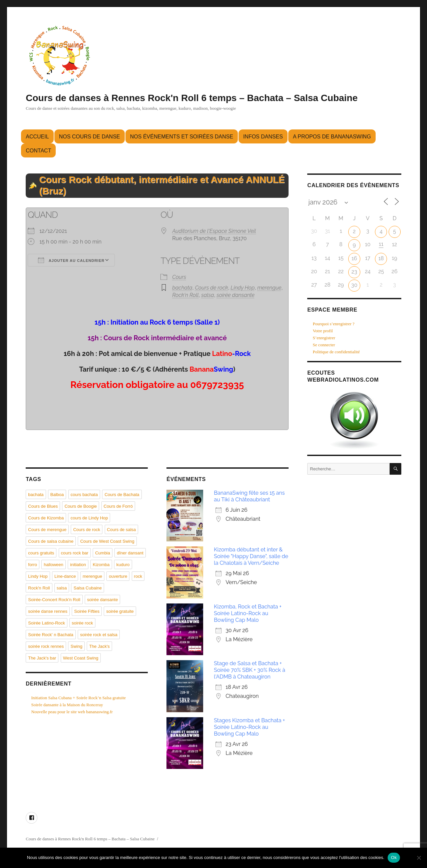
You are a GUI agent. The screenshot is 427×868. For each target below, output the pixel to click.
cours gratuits (41, 553)
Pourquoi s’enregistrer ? (334, 324)
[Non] (419, 858)
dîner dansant (130, 553)
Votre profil (323, 331)
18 (381, 258)
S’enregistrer (324, 338)
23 (354, 272)
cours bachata (84, 495)
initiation (78, 565)
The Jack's (99, 646)
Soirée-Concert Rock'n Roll (54, 600)
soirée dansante (236, 295)
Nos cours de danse (90, 137)
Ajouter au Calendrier (71, 260)
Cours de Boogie (81, 506)
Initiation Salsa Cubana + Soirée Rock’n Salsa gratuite (79, 698)
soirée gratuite (120, 611)
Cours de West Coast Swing (107, 541)
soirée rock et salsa (99, 635)
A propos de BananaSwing (332, 137)
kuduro (123, 565)
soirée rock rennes (46, 646)
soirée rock (82, 623)
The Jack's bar (42, 658)
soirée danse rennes (48, 611)
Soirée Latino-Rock (47, 623)
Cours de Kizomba (46, 518)
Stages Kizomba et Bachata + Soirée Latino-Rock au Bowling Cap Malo (249, 727)
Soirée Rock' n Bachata (51, 635)
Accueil (37, 137)
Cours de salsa (122, 530)
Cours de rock (211, 288)
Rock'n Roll (185, 295)
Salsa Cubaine (88, 588)
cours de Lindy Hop (89, 518)
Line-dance (65, 576)
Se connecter (324, 345)
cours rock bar (75, 553)
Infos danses (263, 137)
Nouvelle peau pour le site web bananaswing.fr (72, 712)
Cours (179, 277)
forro (33, 565)
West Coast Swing (81, 658)
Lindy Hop (243, 288)
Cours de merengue (47, 530)
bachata (182, 288)
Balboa (57, 495)
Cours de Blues (43, 506)
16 (354, 258)
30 (354, 285)
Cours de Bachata (122, 495)
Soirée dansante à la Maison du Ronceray (67, 705)
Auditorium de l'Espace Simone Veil (214, 231)
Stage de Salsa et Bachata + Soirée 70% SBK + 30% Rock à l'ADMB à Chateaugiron (250, 670)
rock (138, 576)
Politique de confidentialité (336, 352)
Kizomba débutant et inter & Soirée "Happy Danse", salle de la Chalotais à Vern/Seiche (251, 556)
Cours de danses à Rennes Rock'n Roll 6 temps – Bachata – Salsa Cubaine (192, 98)
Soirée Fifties (87, 611)
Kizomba (101, 565)
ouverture (118, 576)
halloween (54, 565)
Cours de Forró (118, 506)
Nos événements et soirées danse (182, 137)
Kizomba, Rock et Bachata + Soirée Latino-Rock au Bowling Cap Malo (248, 613)
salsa (207, 295)
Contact (38, 151)
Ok (394, 857)
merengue (269, 288)
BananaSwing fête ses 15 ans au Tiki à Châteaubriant (249, 496)
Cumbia (103, 553)
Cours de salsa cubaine (51, 541)
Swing (76, 646)
